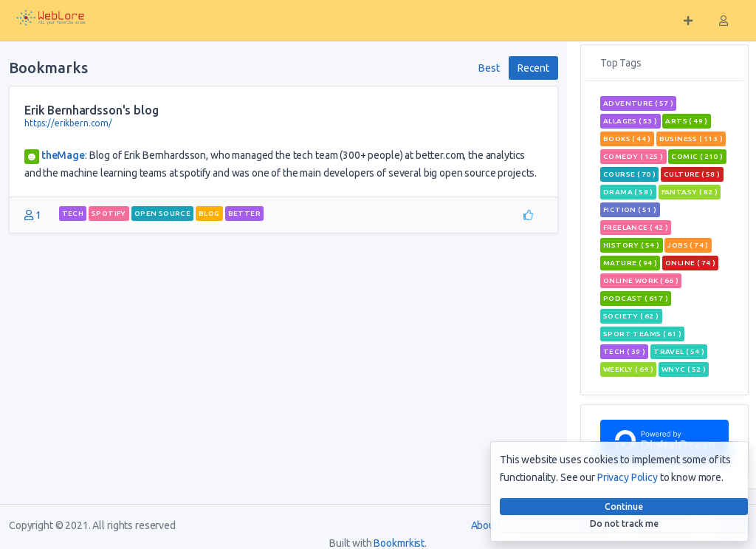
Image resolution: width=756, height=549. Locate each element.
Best (489, 68)
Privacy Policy (628, 477)
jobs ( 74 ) (688, 245)
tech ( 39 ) (624, 351)
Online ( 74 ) (690, 263)
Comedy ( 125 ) (633, 156)
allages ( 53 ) (630, 121)
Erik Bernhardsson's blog (92, 110)
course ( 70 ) (629, 174)
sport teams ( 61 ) (642, 334)
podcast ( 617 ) (636, 298)
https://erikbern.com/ (68, 123)
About (485, 525)
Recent (533, 68)
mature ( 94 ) (630, 263)
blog (209, 213)
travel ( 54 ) (679, 351)
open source (162, 213)
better (244, 213)
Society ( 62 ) (631, 316)
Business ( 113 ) (691, 139)
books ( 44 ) (627, 139)
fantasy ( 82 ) (690, 192)
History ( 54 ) (632, 245)
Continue (624, 507)
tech (73, 213)
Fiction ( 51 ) (630, 209)
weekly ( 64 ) (628, 369)
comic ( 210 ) (697, 156)
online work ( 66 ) (641, 280)
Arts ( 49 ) (686, 121)
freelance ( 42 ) (636, 227)
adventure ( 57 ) (638, 103)
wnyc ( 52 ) (684, 369)
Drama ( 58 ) (628, 192)
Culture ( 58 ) (692, 174)
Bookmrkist (399, 543)
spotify (109, 213)
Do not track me (624, 524)
